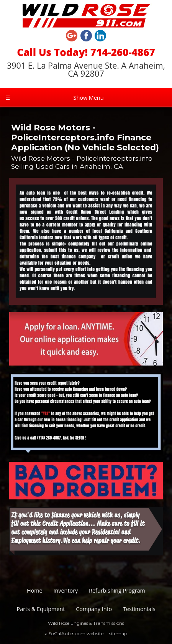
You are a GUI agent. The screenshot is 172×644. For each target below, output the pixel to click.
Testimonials (139, 609)
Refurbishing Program (117, 590)
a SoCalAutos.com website (74, 633)
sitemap (118, 633)
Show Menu (54, 98)
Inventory (66, 590)
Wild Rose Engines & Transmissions (86, 623)
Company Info (94, 609)
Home (35, 590)
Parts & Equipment (41, 609)
